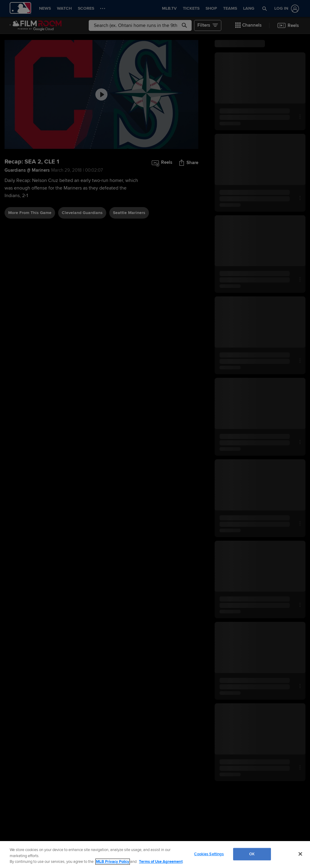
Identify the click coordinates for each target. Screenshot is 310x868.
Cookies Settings (209, 854)
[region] (155, 855)
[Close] (300, 854)
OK (252, 854)
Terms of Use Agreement (161, 862)
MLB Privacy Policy (113, 862)
